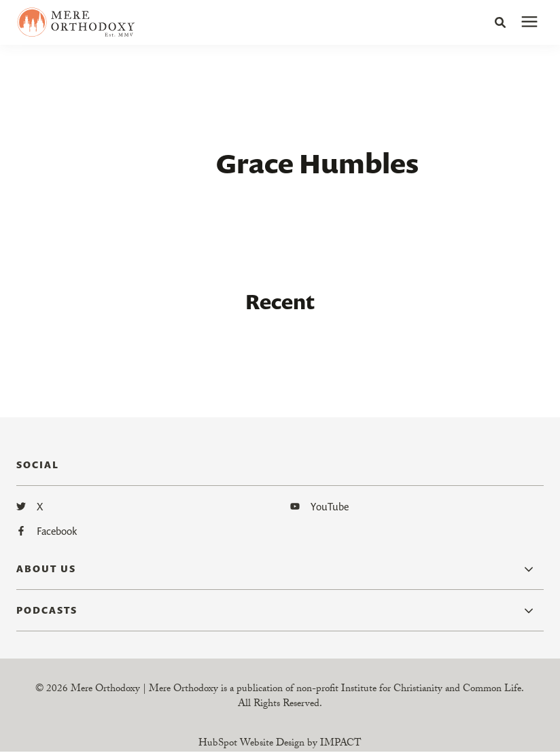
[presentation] (529, 22)
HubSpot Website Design (251, 744)
